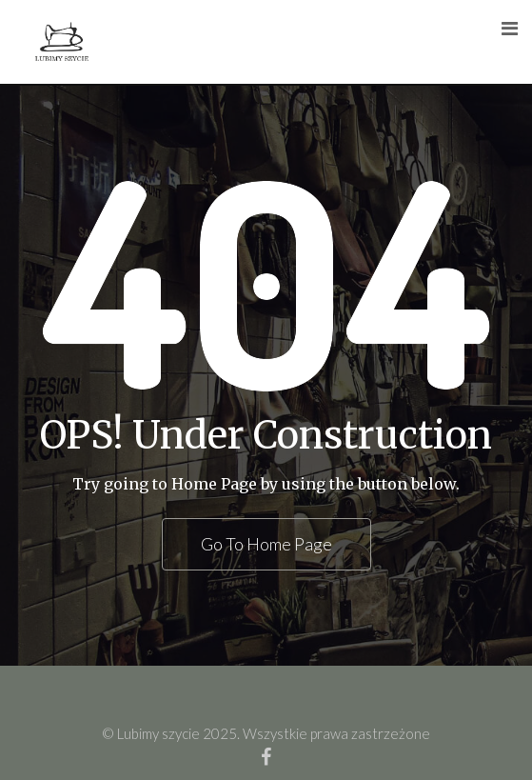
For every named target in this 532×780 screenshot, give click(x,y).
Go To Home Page (266, 544)
